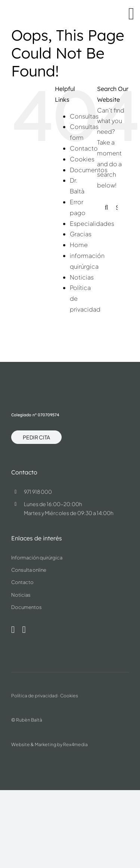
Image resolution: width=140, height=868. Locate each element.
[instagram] (13, 630)
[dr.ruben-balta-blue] (38, 10)
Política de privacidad (34, 696)
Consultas (84, 116)
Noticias (82, 277)
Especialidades (92, 223)
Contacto (84, 148)
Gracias (81, 234)
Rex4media (75, 744)
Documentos (89, 170)
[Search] (106, 208)
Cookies (82, 159)
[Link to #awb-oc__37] (131, 14)
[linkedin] (24, 630)
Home (79, 245)
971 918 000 (38, 492)
